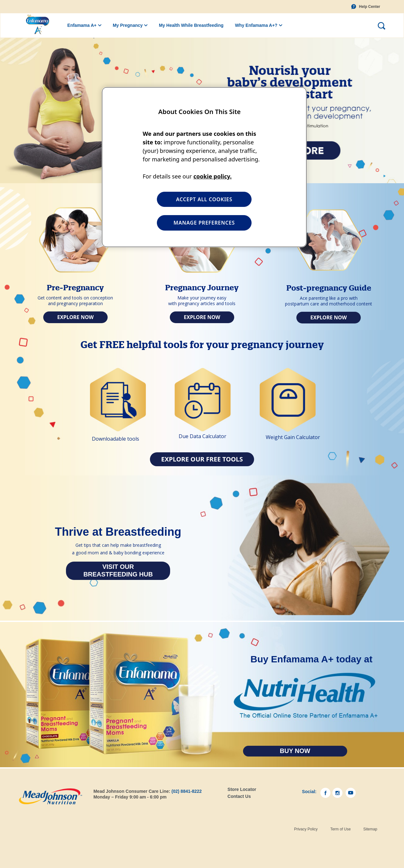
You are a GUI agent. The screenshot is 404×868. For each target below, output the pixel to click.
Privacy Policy (306, 829)
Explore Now (75, 317)
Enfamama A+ (82, 25)
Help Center (369, 7)
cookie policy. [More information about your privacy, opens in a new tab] (213, 176)
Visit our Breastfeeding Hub (118, 570)
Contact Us (239, 796)
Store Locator (242, 789)
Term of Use (340, 829)
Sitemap (370, 829)
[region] (204, 167)
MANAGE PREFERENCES (204, 223)
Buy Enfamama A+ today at (312, 659)
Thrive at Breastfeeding (118, 532)
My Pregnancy (128, 25)
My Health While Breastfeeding (191, 25)
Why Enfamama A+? (256, 25)
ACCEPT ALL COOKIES (204, 199)
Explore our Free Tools (202, 459)
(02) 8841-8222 (187, 791)
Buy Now (295, 751)
